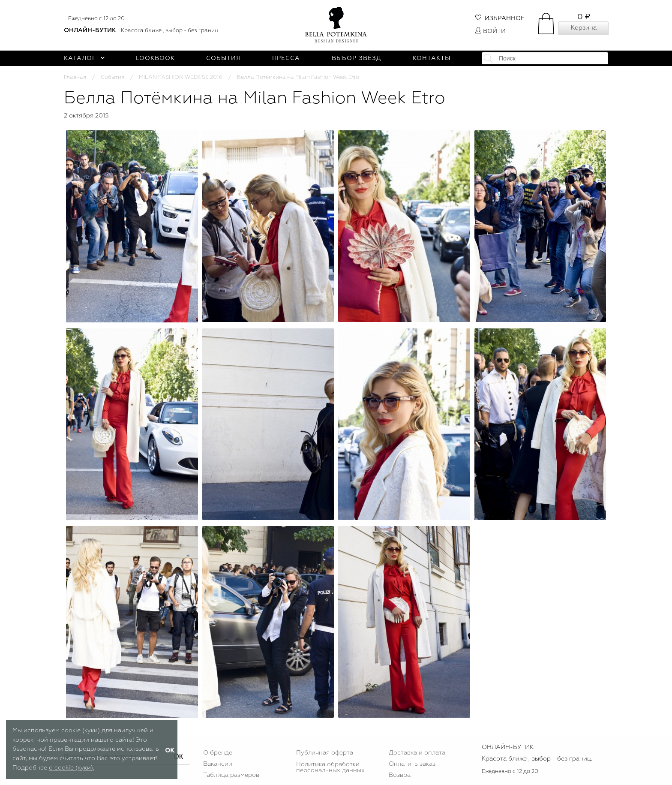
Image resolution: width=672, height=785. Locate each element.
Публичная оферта (325, 753)
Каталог (84, 58)
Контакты (432, 58)
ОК (178, 756)
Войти (490, 31)
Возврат (401, 775)
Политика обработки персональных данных (330, 767)
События (223, 58)
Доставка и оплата (417, 753)
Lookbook (155, 58)
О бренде (218, 753)
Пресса (286, 58)
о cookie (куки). (72, 768)
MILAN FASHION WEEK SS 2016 (181, 77)
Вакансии (218, 764)
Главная (75, 77)
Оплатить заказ (412, 764)
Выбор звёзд (357, 58)
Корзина (584, 28)
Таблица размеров (231, 775)
